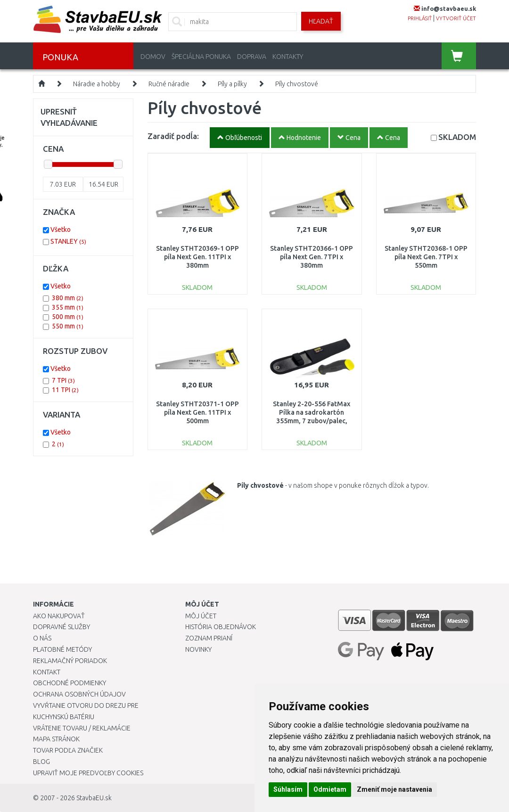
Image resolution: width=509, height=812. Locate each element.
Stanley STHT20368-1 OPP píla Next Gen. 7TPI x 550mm (426, 257)
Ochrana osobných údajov (79, 694)
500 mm (68, 317)
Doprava (252, 57)
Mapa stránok (56, 739)
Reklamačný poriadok (70, 661)
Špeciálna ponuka (201, 57)
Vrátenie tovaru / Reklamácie (82, 728)
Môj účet (201, 616)
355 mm (68, 307)
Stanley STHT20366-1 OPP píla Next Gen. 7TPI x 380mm (312, 257)
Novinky (198, 649)
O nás (42, 638)
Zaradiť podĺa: (173, 136)
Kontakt (47, 672)
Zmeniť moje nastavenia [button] (394, 789)
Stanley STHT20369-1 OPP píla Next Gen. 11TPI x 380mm (197, 257)
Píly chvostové (297, 84)
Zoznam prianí (209, 638)
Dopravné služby (62, 627)
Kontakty (288, 57)
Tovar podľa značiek (68, 750)
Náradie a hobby (97, 84)
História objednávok (221, 627)
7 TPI (63, 380)
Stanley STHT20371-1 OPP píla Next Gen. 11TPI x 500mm (197, 412)
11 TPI (65, 390)
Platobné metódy (62, 649)
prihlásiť (420, 18)
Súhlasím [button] (288, 789)
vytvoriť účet (456, 18)
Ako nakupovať (59, 616)
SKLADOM (457, 137)
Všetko (61, 230)
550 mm (68, 326)
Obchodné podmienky (70, 683)
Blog (41, 762)
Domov (153, 57)
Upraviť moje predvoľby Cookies (88, 773)
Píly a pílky (232, 84)
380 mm (68, 298)
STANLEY (68, 241)
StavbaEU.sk (94, 798)
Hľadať (321, 21)
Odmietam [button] (330, 789)
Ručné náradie (169, 84)
